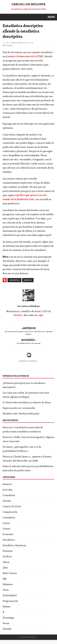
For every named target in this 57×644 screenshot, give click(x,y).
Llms (5, 568)
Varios (6, 623)
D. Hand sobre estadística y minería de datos (27, 402)
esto (16, 159)
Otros (6, 590)
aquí (40, 315)
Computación (10, 512)
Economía (8, 534)
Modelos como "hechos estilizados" (21, 414)
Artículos (8, 490)
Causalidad (9, 495)
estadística (14, 280)
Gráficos (7, 556)
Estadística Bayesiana (14, 545)
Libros (6, 562)
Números (8, 584)
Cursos (6, 529)
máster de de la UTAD (26, 56)
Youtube (7, 629)
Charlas (7, 501)
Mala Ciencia (10, 573)
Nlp (5, 579)
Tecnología (8, 618)
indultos (28, 280)
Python (6, 607)
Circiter (18, 315)
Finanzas (8, 551)
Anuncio (7, 484)
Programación (10, 601)
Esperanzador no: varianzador (19, 408)
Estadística (9, 45)
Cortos (6, 523)
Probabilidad (10, 595)
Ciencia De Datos (12, 506)
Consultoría (9, 517)
